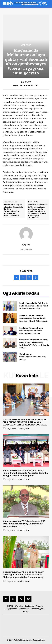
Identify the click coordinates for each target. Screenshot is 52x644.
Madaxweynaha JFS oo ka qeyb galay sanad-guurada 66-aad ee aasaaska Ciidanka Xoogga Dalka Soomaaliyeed (23, 574)
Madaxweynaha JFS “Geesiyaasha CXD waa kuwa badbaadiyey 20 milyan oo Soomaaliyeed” (24, 524)
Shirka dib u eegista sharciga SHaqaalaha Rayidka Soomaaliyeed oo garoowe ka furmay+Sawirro (14, 210)
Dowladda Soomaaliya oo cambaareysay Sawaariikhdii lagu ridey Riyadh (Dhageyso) (33, 318)
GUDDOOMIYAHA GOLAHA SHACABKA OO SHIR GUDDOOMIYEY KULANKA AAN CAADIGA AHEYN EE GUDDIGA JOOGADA (25, 422)
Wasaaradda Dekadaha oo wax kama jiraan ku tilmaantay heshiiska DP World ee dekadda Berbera (34, 344)
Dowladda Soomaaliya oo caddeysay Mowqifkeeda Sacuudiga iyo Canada (31, 331)
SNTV (28, 82)
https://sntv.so (26, 249)
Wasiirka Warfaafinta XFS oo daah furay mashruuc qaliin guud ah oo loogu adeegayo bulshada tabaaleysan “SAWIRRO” (38, 211)
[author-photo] (5, 429)
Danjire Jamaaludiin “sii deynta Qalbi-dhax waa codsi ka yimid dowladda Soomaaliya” (33, 306)
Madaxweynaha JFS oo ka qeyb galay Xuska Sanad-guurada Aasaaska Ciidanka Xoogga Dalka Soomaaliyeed (25, 473)
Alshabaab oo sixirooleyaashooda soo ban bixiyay (32, 357)
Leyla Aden (12, 429)
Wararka (26, 45)
